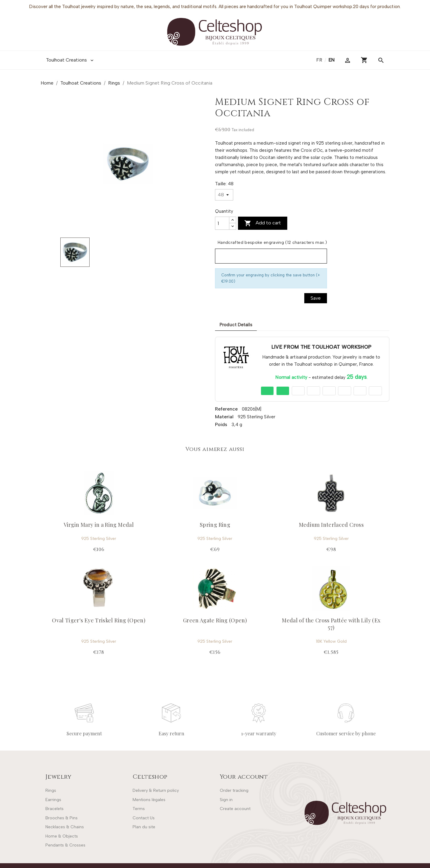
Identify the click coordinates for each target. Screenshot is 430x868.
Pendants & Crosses (65, 845)
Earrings (53, 800)
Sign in (226, 800)
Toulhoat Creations (70, 60)
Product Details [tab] (236, 325)
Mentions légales (149, 800)
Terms (139, 809)
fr (320, 60)
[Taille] (224, 195)
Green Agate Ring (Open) (215, 620)
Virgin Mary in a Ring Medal (99, 525)
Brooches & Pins (62, 818)
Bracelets (54, 809)
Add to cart (263, 223)
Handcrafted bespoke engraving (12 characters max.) (272, 242)
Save (316, 298)
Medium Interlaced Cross (331, 525)
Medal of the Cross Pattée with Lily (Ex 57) (331, 624)
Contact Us (144, 818)
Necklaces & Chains (65, 827)
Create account (235, 809)
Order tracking (234, 790)
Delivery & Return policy (156, 790)
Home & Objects (62, 836)
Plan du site (144, 827)
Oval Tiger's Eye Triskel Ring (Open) (99, 620)
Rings (51, 790)
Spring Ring (215, 525)
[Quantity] (222, 223)
